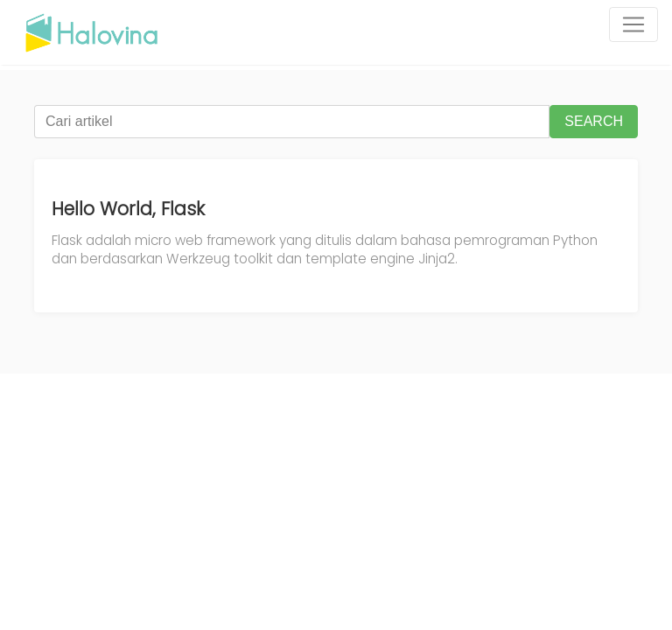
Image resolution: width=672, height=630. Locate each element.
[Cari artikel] (292, 122)
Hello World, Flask (128, 209)
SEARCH (594, 121)
